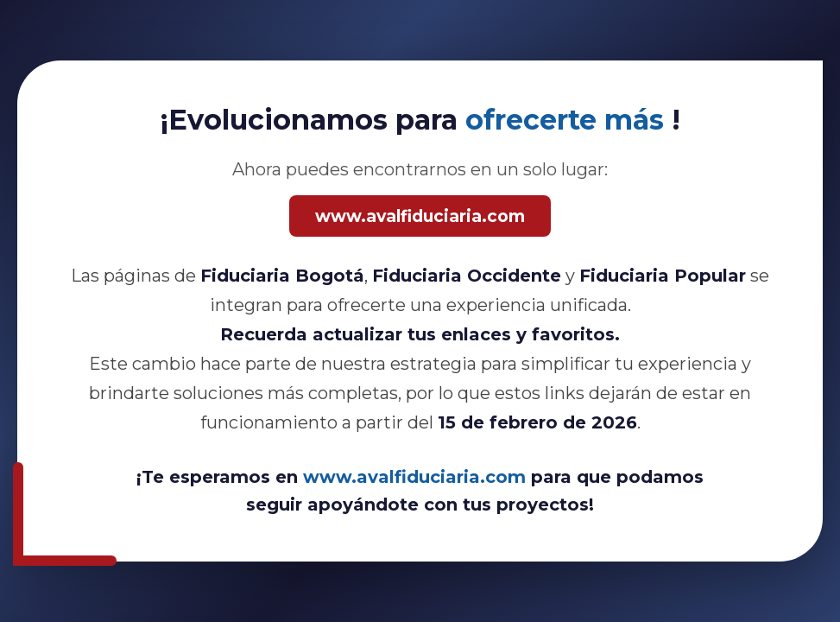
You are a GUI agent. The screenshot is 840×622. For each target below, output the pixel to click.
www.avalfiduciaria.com (420, 216)
